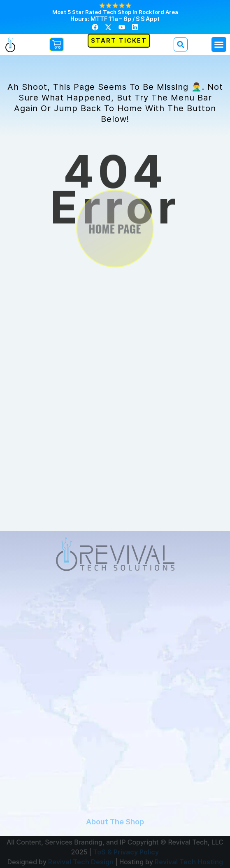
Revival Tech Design (81, 862)
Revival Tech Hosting (189, 862)
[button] (219, 44)
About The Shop (115, 822)
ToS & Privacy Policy (126, 852)
